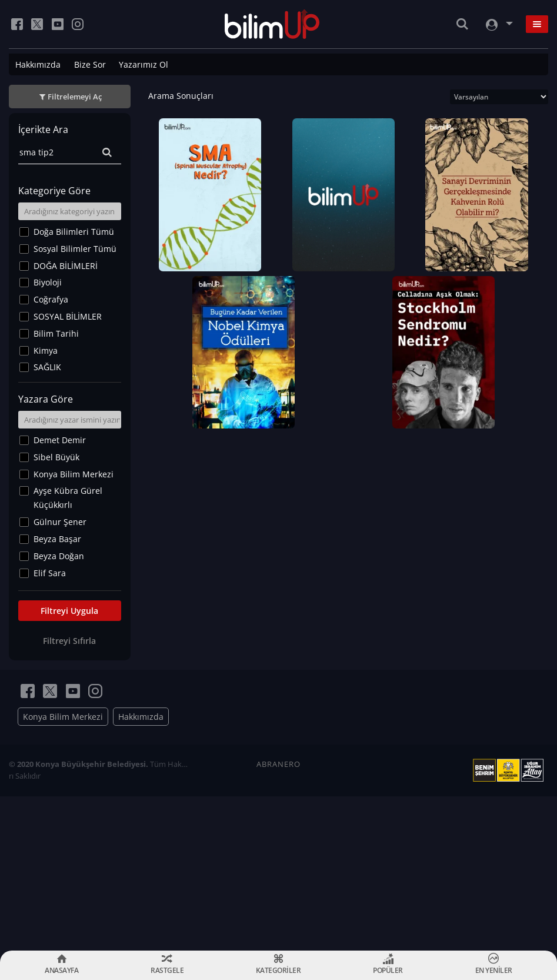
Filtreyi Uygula (69, 611)
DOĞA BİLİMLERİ (66, 266)
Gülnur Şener (60, 522)
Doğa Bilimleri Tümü (74, 232)
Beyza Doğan (59, 556)
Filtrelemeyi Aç (75, 97)
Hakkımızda (38, 64)
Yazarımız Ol (144, 64)
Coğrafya (51, 299)
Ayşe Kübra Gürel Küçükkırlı (68, 498)
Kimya (46, 351)
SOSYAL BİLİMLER (68, 316)
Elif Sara (50, 573)
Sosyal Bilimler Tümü (75, 249)
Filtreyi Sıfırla (69, 641)
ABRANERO (278, 764)
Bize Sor (90, 64)
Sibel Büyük (56, 457)
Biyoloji (48, 282)
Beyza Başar (57, 539)
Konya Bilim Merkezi (74, 474)
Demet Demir (60, 440)
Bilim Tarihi (56, 333)
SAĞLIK (47, 367)
